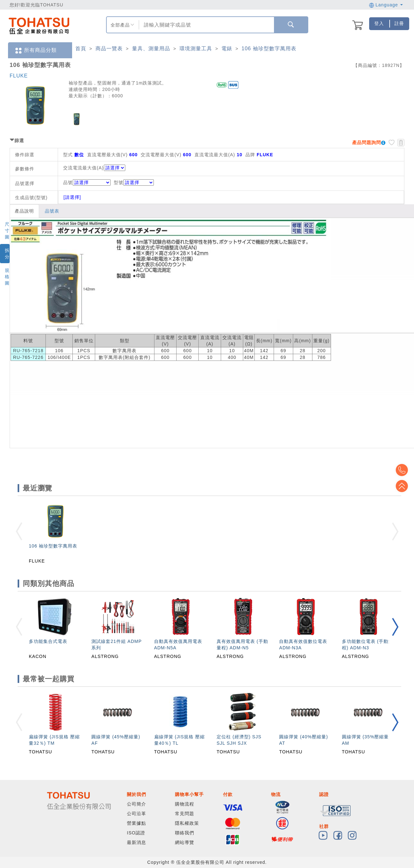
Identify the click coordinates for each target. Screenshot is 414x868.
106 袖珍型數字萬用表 (269, 49)
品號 (87, 183)
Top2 (404, 470)
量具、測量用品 (151, 49)
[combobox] (206, 25)
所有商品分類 (36, 50)
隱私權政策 (187, 823)
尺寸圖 (7, 231)
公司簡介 (137, 804)
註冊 (399, 23)
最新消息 (137, 842)
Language (386, 5)
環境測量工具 (196, 49)
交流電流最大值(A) (83, 168)
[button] (395, 627)
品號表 (52, 211)
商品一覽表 (109, 49)
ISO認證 (136, 833)
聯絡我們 (185, 833)
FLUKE (19, 76)
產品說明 (24, 211)
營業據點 (137, 823)
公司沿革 (137, 814)
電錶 (227, 49)
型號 (134, 183)
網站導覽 (185, 842)
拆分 (7, 254)
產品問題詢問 (367, 142)
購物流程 (185, 804)
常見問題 (185, 814)
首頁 (81, 49)
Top (404, 486)
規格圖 (7, 277)
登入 (379, 23)
